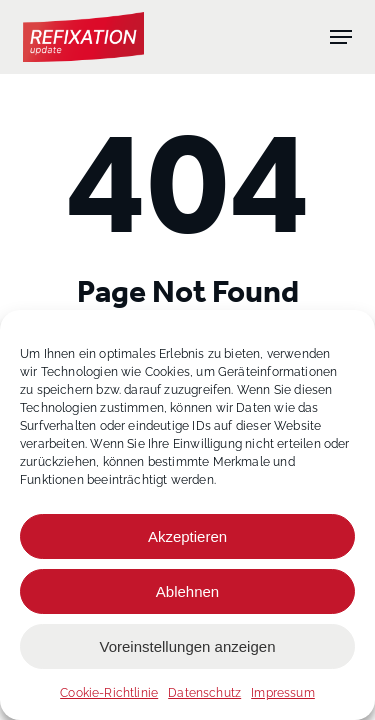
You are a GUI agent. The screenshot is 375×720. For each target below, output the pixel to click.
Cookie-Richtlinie (109, 693)
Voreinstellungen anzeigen (188, 646)
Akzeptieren (187, 536)
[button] (341, 37)
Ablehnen (187, 591)
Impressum (283, 693)
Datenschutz (204, 693)
